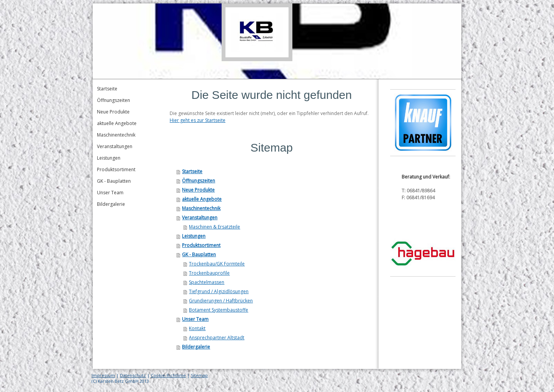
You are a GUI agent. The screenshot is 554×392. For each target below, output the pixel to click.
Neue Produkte (198, 190)
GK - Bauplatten (199, 254)
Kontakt (197, 328)
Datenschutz (133, 375)
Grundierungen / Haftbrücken (221, 301)
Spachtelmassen (207, 282)
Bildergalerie (196, 347)
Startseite (192, 171)
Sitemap (199, 375)
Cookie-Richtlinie (168, 375)
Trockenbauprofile (209, 273)
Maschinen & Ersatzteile (214, 227)
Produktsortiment (201, 245)
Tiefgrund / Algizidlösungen (219, 291)
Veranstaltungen (200, 218)
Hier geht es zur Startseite (198, 120)
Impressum (103, 375)
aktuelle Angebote (202, 199)
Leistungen (194, 236)
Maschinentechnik (201, 208)
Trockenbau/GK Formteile (217, 264)
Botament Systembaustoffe (219, 310)
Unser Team (195, 319)
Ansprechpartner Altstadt (217, 338)
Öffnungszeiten (199, 181)
